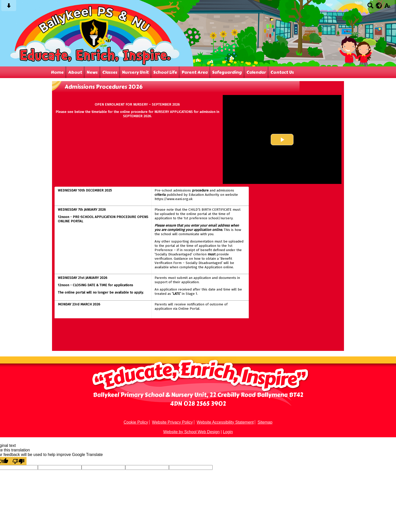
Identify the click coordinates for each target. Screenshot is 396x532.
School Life (165, 72)
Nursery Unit (135, 72)
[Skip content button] (9, 7)
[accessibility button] (387, 7)
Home (57, 72)
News (92, 72)
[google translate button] (379, 6)
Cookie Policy (136, 422)
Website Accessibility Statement (225, 422)
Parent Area (195, 72)
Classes (110, 72)
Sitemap (265, 422)
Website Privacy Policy (172, 422)
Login (228, 432)
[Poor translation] (18, 461)
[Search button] (370, 7)
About (75, 72)
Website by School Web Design (191, 432)
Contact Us (282, 72)
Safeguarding (227, 72)
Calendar (256, 72)
